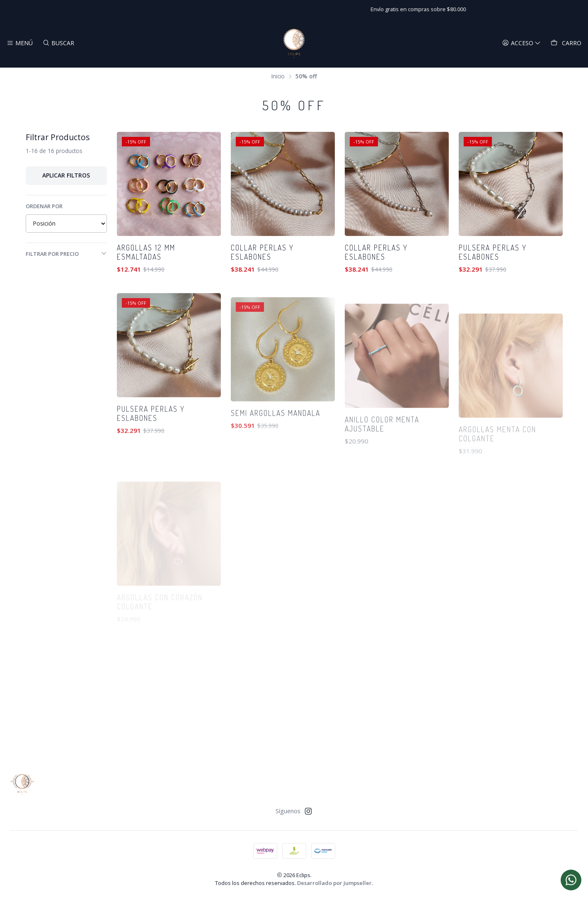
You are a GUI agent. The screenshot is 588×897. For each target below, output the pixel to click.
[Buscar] (58, 43)
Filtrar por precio (66, 254)
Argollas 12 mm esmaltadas (146, 252)
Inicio (278, 76)
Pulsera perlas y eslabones (493, 252)
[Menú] (20, 43)
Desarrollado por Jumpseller (334, 883)
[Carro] (566, 43)
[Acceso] (521, 43)
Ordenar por (44, 206)
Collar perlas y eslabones (262, 252)
